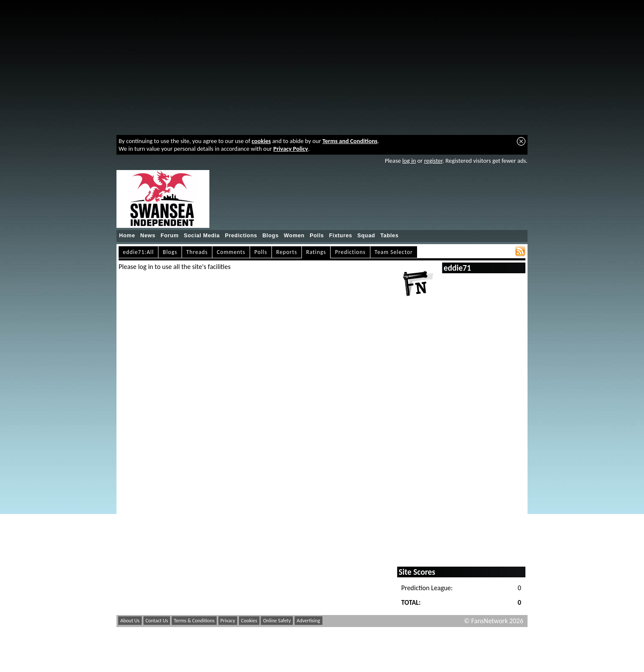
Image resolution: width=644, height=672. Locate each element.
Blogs (271, 236)
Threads (197, 252)
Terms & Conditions (194, 621)
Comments (231, 252)
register (433, 161)
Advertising (309, 621)
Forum (170, 236)
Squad (366, 236)
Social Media (202, 236)
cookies (261, 141)
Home (127, 236)
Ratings (316, 252)
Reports (287, 252)
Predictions (241, 236)
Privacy (228, 621)
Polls (317, 236)
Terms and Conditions (350, 141)
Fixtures (340, 236)
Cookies (249, 621)
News (148, 236)
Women (294, 236)
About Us (130, 621)
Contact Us (157, 621)
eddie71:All (138, 252)
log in (409, 161)
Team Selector (394, 252)
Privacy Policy (291, 149)
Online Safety (277, 621)
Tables (389, 236)
